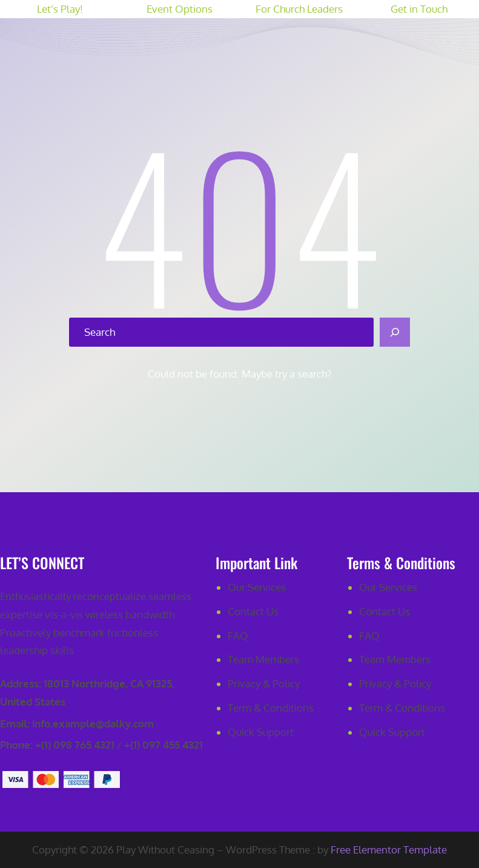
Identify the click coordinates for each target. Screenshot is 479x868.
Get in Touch (419, 9)
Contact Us (253, 611)
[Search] (395, 332)
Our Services (257, 587)
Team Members (263, 659)
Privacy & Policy (264, 683)
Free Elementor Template (389, 850)
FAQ (238, 636)
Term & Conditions (271, 708)
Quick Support (261, 732)
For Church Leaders (299, 9)
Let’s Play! (60, 9)
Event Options (180, 9)
